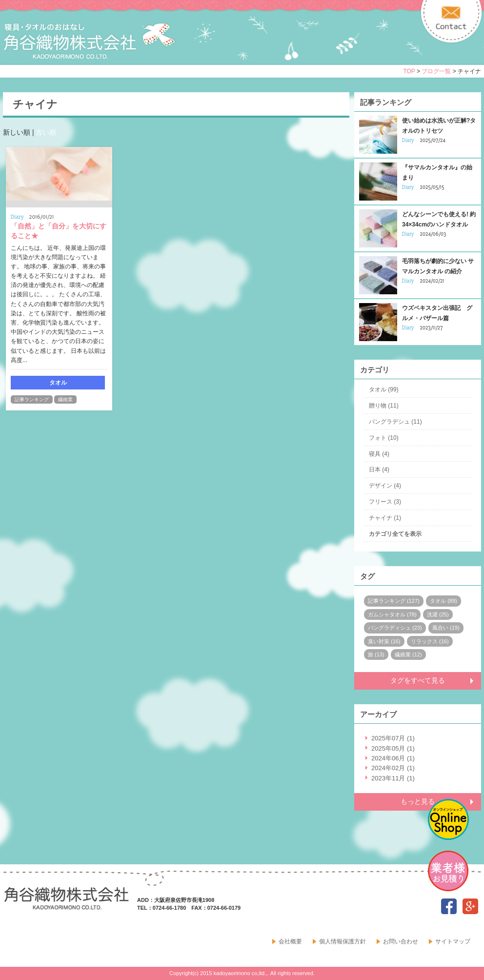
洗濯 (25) (438, 614)
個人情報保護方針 (343, 941)
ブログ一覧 (436, 71)
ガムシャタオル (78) (392, 614)
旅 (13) (376, 654)
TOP (409, 71)
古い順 (46, 132)
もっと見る (418, 801)
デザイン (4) (385, 486)
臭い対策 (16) (384, 641)
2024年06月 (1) (393, 758)
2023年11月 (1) (393, 778)
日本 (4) (379, 470)
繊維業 (65, 399)
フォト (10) (384, 438)
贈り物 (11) (384, 406)
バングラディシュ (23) (395, 628)
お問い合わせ (401, 941)
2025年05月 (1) (393, 748)
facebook (449, 906)
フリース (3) (385, 502)
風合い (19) (446, 628)
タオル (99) (384, 389)
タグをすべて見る (418, 680)
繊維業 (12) (408, 654)
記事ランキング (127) (394, 601)
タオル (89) (444, 601)
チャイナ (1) (385, 518)
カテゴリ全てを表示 (395, 534)
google (470, 906)
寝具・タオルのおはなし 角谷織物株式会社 (89, 41)
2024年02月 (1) (393, 768)
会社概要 (290, 941)
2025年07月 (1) (393, 738)
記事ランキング (32, 399)
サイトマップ (453, 941)
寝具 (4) (379, 454)
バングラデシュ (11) (395, 422)
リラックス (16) (430, 641)
